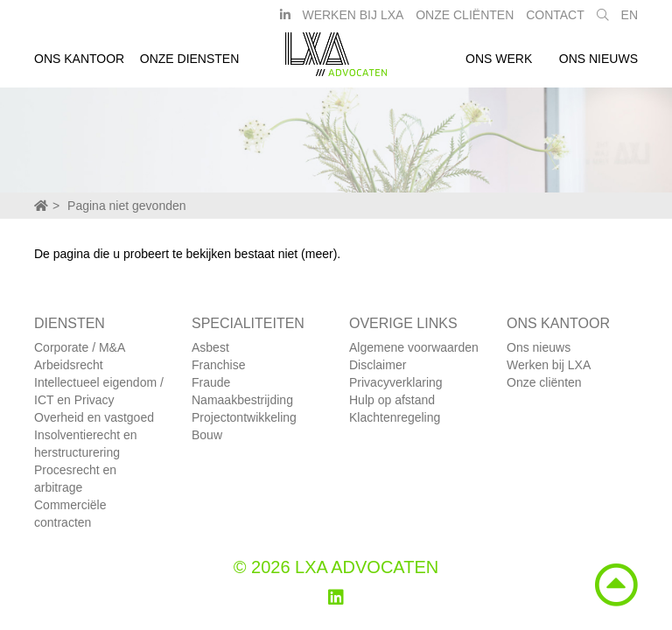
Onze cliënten (544, 382)
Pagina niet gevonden (126, 206)
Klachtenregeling (395, 417)
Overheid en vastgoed (94, 417)
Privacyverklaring (396, 382)
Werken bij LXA (353, 20)
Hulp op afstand (392, 400)
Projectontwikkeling (244, 417)
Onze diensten (190, 64)
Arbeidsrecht (69, 365)
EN (630, 20)
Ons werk (499, 64)
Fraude (211, 382)
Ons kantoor (79, 64)
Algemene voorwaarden (414, 347)
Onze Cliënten (465, 20)
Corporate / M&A (80, 347)
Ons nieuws (598, 64)
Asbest (210, 347)
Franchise (218, 365)
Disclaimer (378, 365)
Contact (555, 20)
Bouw (207, 435)
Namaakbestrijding (242, 400)
